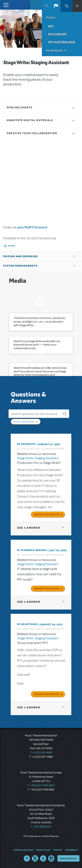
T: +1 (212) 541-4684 (41, 753)
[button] (56, 6)
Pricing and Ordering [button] (20, 256)
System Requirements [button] (20, 266)
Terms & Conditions (23, 850)
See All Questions (24, 422)
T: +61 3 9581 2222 (41, 827)
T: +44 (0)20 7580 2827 (41, 785)
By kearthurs (28, 624)
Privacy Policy (43, 850)
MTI (51, 26)
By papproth (26, 444)
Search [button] (67, 6)
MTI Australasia (62, 42)
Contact (58, 850)
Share (12, 246)
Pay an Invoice (54, 51)
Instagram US (51, 858)
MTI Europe (57, 34)
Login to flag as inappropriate (43, 449)
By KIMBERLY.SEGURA (32, 550)
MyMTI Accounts (47, 6)
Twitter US (35, 858)
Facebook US (27, 858)
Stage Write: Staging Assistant (38, 458)
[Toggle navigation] (5, 5)
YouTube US (43, 858)
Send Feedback (68, 858)
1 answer (29, 528)
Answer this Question (46, 514)
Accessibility (72, 850)
